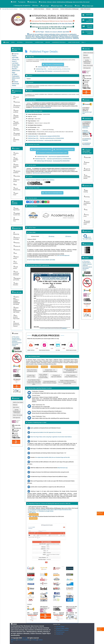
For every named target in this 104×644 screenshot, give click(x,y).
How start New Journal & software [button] (10, 9)
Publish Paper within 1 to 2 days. (31, 376)
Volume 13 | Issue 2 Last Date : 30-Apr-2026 (16, 70)
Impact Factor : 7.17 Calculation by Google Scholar (41, 511)
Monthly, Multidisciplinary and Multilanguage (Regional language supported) (70, 371)
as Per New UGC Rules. (65, 24)
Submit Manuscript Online (16, 84)
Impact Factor (16, 194)
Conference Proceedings (17, 106)
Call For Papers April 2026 (15, 56)
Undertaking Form (16, 140)
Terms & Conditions (24, 640)
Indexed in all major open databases (56, 376)
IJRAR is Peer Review (39, 9)
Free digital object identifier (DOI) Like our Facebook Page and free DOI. (53, 457)
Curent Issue (69, 6)
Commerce (17, 249)
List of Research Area (17, 189)
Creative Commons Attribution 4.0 (34, 180)
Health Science (16, 267)
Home (14, 640)
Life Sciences (15, 262)
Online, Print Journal (85, 9)
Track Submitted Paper (16, 159)
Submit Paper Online (57, 6)
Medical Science (16, 257)
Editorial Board (86, 163)
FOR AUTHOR (29, 42)
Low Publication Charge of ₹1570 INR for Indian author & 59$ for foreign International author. (34, 382)
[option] (37, 216)
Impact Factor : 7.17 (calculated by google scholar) (50, 371)
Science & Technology (16, 238)
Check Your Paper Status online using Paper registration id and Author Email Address (51, 437)
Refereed (48, 9)
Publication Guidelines (17, 172)
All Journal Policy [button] (34, 514)
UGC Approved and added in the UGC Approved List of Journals (46, 432)
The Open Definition (50, 180)
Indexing (51, 236)
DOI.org (84, 112)
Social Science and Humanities (16, 273)
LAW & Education (16, 284)
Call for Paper (60, 626)
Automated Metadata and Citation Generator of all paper (50, 382)
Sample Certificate (16, 111)
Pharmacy (16, 242)
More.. (84, 42)
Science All (17, 246)
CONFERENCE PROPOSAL (59, 42)
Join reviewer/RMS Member (87, 177)
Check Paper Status (32, 367)
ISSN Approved (16, 418)
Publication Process (62, 630)
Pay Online (17, 176)
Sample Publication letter (16, 117)
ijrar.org (25, 638)
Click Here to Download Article (53, 64)
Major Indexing (86, 191)
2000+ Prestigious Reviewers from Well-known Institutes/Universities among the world (67, 382)
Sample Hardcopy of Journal (16, 123)
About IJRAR (35, 236)
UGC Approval (32, 513)
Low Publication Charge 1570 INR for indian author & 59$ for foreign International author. (50, 510)
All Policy (44, 367)
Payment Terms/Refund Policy (87, 203)
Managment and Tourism (17, 279)
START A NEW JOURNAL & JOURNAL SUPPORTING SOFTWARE (17, 300)
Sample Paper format (16, 129)
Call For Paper (45, 6)
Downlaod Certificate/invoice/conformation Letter (52, 153)
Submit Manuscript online (16, 166)
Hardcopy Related (16, 180)
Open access (55, 9)
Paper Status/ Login (88, 6)
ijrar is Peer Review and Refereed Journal (32, 371)
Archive (77, 6)
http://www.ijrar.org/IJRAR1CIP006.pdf (42, 107)
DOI (15, 184)
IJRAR (14, 2)
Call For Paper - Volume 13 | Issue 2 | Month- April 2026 (52, 32)
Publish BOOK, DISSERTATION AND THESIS (17, 310)
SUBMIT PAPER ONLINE (74, 42)
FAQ (86, 209)
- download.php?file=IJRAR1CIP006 (53, 71)
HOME (6, 42)
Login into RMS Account (87, 169)
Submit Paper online (62, 628)
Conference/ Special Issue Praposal (16, 324)
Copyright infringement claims (87, 222)
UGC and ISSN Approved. (63, 255)
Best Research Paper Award (16, 317)
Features (68, 236)
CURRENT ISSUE (39, 42)
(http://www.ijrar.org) (62, 468)
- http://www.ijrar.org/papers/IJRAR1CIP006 (53, 67)
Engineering (16, 233)
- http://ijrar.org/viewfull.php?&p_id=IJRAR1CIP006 (53, 69)
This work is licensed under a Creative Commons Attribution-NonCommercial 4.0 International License (17, 341)
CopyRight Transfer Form (17, 134)
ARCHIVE (48, 42)
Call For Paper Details (72, 367)
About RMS (87, 157)
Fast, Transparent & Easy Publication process (71, 376)
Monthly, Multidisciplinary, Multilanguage (69, 9)
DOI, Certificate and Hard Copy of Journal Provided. (43, 376)
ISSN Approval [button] (33, 518)
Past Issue (17, 102)
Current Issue (16, 98)
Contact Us (59, 634)
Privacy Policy (86, 215)
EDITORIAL (20, 42)
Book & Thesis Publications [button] (26, 9)
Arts (15, 253)
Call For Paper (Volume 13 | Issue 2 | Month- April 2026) (42, 260)
